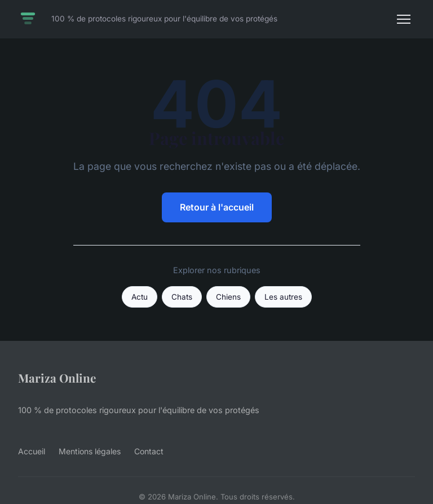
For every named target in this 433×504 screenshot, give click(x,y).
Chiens (228, 297)
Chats (182, 297)
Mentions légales (90, 451)
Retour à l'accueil (217, 207)
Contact (149, 451)
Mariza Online (57, 378)
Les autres (283, 297)
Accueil (32, 451)
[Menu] (404, 19)
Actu (140, 297)
